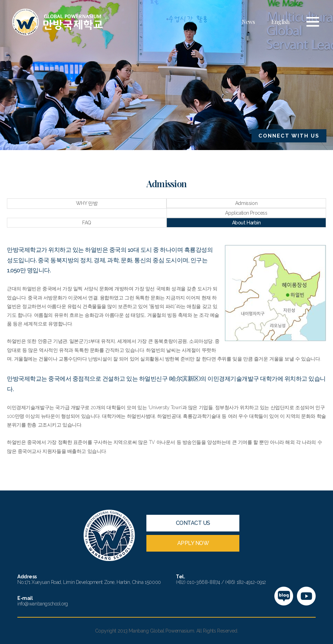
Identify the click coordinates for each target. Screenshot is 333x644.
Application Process (246, 213)
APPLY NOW (193, 543)
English (280, 22)
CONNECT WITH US (289, 136)
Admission (246, 203)
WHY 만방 (87, 203)
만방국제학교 (57, 22)
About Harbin (246, 223)
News (248, 22)
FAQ (87, 223)
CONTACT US (193, 523)
